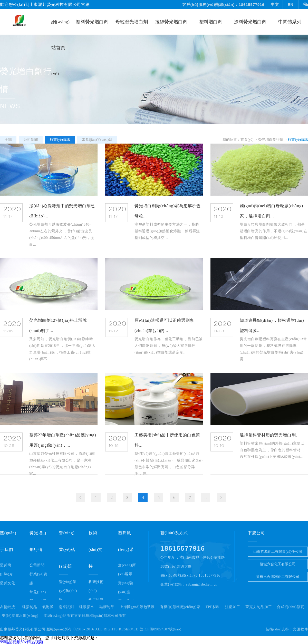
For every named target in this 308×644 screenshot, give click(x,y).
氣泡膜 (48, 607)
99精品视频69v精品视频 (22, 642)
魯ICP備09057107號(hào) (161, 629)
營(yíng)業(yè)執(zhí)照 (68, 591)
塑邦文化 (8, 583)
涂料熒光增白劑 (250, 22)
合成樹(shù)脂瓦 (291, 607)
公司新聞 (37, 565)
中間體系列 (290, 22)
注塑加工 (233, 607)
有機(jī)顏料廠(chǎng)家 (180, 607)
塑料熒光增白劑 (92, 22)
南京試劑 (66, 607)
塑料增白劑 (211, 22)
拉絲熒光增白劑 (171, 22)
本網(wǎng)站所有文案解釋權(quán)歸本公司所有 (85, 616)
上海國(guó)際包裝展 (137, 607)
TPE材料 (213, 607)
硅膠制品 (30, 607)
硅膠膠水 (87, 607)
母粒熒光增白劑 (132, 22)
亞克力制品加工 (259, 607)
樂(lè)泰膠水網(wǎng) (20, 616)
